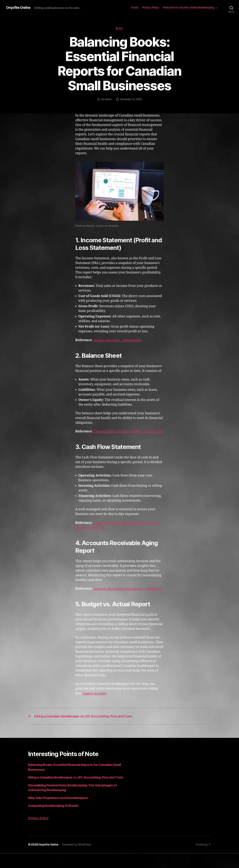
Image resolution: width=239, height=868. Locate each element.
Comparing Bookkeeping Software (54, 820)
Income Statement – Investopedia (119, 340)
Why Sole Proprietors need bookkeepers (59, 813)
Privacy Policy (151, 8)
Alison (108, 99)
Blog (119, 29)
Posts (135, 8)
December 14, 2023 (131, 99)
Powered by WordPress (77, 859)
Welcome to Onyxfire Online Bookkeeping (189, 8)
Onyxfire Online (19, 8)
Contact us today (95, 703)
